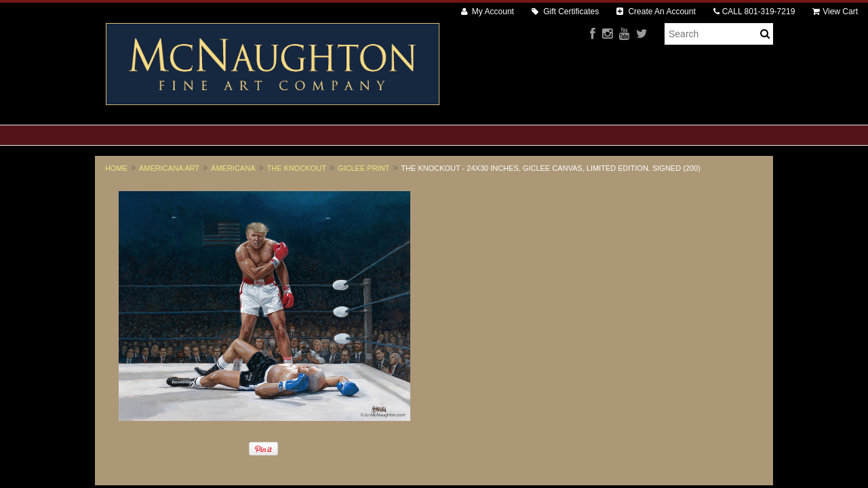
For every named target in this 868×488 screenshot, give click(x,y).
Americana (233, 168)
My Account (488, 12)
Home (116, 168)
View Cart (835, 12)
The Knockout (297, 168)
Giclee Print (363, 168)
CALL (754, 12)
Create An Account (656, 12)
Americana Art (169, 168)
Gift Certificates (565, 12)
